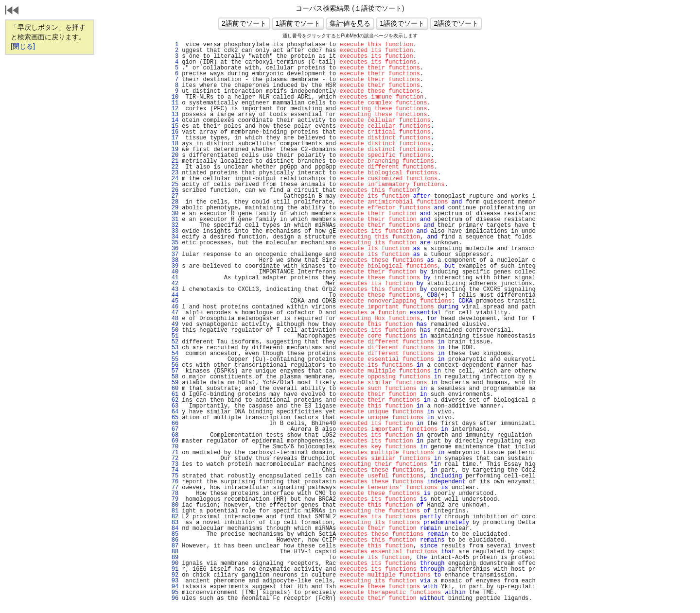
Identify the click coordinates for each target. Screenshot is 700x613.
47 (173, 313)
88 (173, 552)
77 (173, 488)
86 (173, 540)
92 (173, 575)
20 (173, 155)
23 (173, 173)
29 (173, 208)
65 (173, 418)
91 (173, 569)
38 (173, 260)
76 (173, 482)
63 (173, 406)
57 (173, 371)
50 (173, 330)
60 (173, 389)
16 (173, 132)
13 (173, 115)
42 (173, 284)
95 (173, 593)
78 (173, 494)
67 (173, 429)
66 (173, 424)
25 (173, 185)
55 (173, 359)
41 (173, 278)
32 (173, 225)
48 (173, 319)
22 (173, 167)
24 (173, 179)
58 (173, 377)
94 (173, 587)
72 (173, 459)
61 (173, 394)
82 (173, 517)
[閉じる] (23, 46)
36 (173, 249)
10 (173, 97)
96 (173, 598)
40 (173, 272)
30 (173, 214)
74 (173, 470)
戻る (12, 11)
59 (173, 383)
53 (173, 348)
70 (173, 447)
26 (173, 190)
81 (173, 511)
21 (173, 161)
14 (173, 120)
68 (173, 435)
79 (173, 499)
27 (173, 196)
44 (173, 295)
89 (173, 558)
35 (173, 243)
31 (173, 220)
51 (173, 336)
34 (173, 237)
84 (173, 528)
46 (173, 307)
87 (173, 546)
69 (173, 441)
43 (173, 289)
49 (173, 324)
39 (173, 266)
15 (173, 126)
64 (173, 412)
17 (173, 138)
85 (173, 534)
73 (173, 464)
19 (173, 150)
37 (173, 255)
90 (173, 563)
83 (173, 523)
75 (173, 476)
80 (173, 505)
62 (173, 400)
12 (173, 109)
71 (173, 453)
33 (173, 231)
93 (173, 581)
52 (173, 342)
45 (173, 301)
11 (173, 103)
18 (173, 144)
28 (173, 202)
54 (173, 354)
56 (173, 365)
